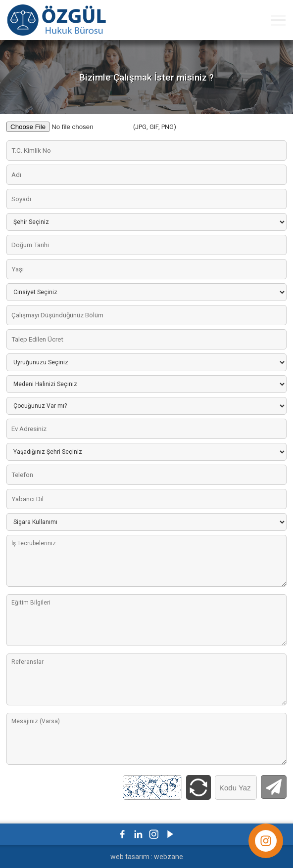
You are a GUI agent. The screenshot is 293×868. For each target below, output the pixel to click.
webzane (169, 857)
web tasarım (130, 857)
